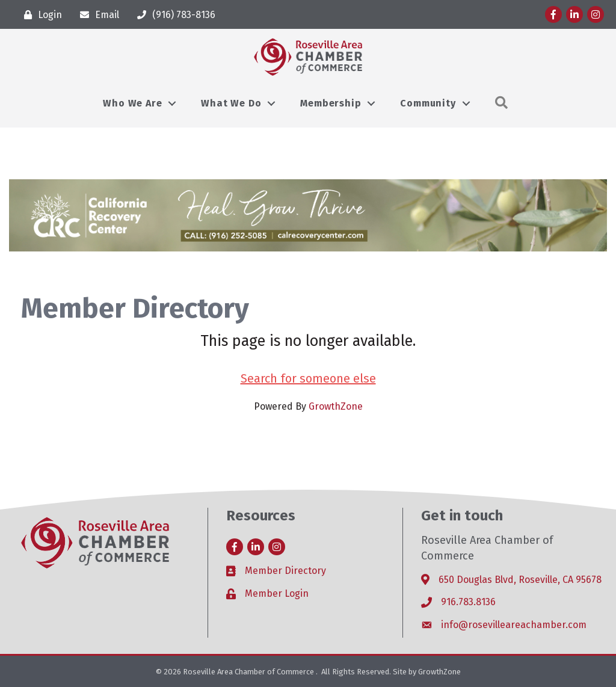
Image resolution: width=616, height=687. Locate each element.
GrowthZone (336, 406)
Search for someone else (308, 378)
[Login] (40, 15)
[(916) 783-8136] (173, 15)
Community (428, 103)
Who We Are (132, 103)
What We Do (231, 103)
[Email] (97, 15)
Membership (331, 103)
